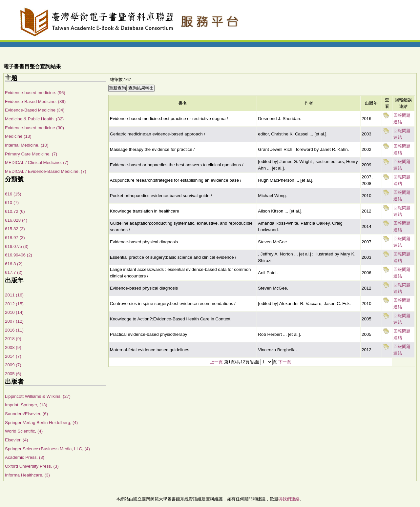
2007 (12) (14, 321)
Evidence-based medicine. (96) (35, 93)
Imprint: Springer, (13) (26, 405)
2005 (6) (13, 374)
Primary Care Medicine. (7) (31, 154)
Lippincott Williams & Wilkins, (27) (38, 396)
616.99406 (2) (19, 255)
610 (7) (12, 203)
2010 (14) (14, 312)
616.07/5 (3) (17, 246)
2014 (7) (13, 356)
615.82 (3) (15, 229)
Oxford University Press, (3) (32, 466)
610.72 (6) (15, 211)
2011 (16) (14, 295)
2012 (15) (14, 304)
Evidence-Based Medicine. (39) (35, 101)
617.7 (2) (14, 272)
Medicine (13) (18, 136)
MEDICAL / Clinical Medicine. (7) (37, 162)
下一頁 (285, 362)
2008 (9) (13, 347)
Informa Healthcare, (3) (27, 475)
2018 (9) (13, 339)
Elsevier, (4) (16, 440)
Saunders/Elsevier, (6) (26, 414)
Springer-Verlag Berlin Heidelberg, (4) (41, 423)
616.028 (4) (16, 220)
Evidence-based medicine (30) (34, 128)
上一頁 (216, 362)
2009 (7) (13, 365)
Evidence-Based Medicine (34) (35, 110)
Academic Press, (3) (25, 457)
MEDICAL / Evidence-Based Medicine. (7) (46, 171)
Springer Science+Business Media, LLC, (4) (47, 449)
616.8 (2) (14, 264)
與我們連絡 (289, 499)
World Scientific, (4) (24, 431)
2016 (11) (14, 330)
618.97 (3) (15, 238)
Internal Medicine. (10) (27, 145)
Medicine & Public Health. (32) (34, 119)
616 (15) (13, 194)
